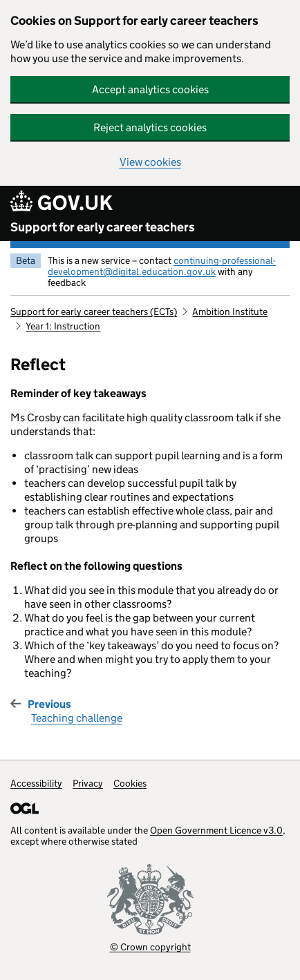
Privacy (88, 783)
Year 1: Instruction (63, 326)
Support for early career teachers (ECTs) (94, 311)
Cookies (130, 783)
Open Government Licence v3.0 (216, 830)
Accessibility (36, 783)
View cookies (150, 162)
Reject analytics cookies (150, 127)
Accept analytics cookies (150, 89)
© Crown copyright (150, 947)
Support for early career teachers (103, 227)
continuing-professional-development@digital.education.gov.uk (162, 266)
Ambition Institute (230, 311)
